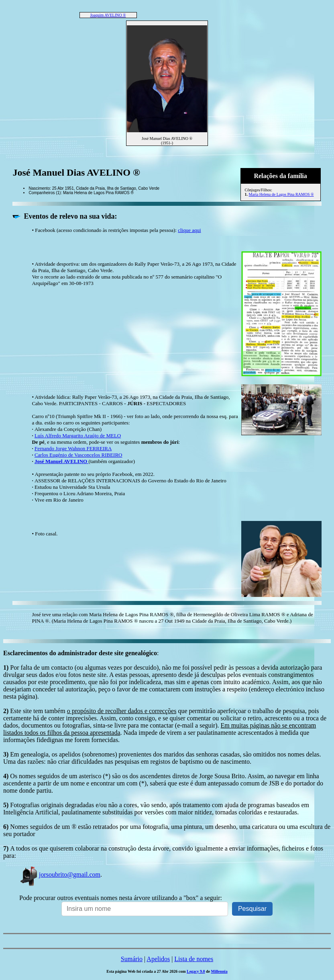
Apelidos (158, 959)
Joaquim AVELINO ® (108, 15)
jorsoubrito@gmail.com (60, 874)
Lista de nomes (194, 959)
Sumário (132, 959)
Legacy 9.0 (196, 971)
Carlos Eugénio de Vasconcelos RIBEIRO (78, 455)
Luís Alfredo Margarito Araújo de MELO (78, 436)
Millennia (219, 971)
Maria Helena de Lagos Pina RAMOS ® (281, 194)
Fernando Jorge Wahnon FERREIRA (73, 448)
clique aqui (189, 230)
